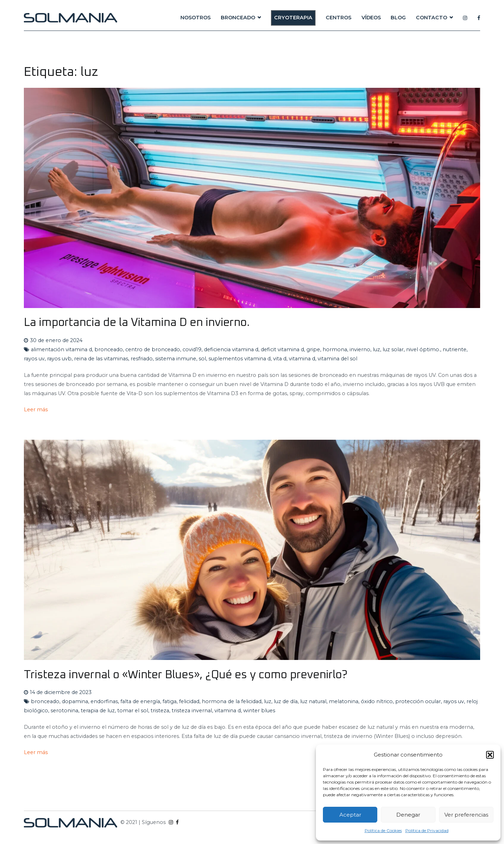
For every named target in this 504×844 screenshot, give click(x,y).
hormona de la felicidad (232, 701)
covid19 (192, 349)
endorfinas (104, 701)
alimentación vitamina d (61, 349)
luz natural (313, 701)
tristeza (160, 711)
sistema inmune (176, 359)
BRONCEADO (238, 18)
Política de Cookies (383, 830)
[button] (490, 755)
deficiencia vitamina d (231, 349)
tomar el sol (133, 711)
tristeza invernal (192, 711)
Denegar (408, 815)
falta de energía (140, 701)
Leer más (36, 410)
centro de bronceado (153, 349)
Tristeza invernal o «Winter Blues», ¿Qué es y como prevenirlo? (186, 675)
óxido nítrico (377, 701)
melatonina (344, 701)
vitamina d (302, 359)
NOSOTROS (195, 18)
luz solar (393, 349)
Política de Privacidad (427, 830)
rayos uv (34, 359)
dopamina (75, 701)
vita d (280, 359)
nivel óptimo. (423, 349)
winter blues (259, 711)
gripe (313, 349)
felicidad (189, 701)
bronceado (109, 349)
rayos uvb (59, 359)
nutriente (455, 349)
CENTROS (339, 18)
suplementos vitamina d (240, 359)
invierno (360, 349)
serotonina (64, 711)
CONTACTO (432, 18)
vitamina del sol (337, 359)
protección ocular (418, 701)
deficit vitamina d (282, 349)
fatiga (170, 701)
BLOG (398, 18)
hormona (335, 349)
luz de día (286, 701)
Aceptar (350, 815)
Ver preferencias (466, 815)
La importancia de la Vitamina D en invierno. (137, 323)
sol (202, 359)
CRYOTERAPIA (293, 18)
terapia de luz (98, 711)
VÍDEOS (371, 18)
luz (376, 349)
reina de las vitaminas (101, 359)
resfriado (142, 359)
